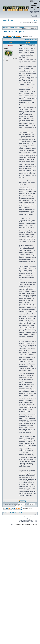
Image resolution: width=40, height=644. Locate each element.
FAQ (36, 20)
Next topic (35, 40)
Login (5, 20)
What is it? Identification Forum (17, 27)
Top (4, 501)
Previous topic (28, 40)
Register (10, 20)
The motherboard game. (13, 32)
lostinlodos (11, 33)
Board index (6, 27)
